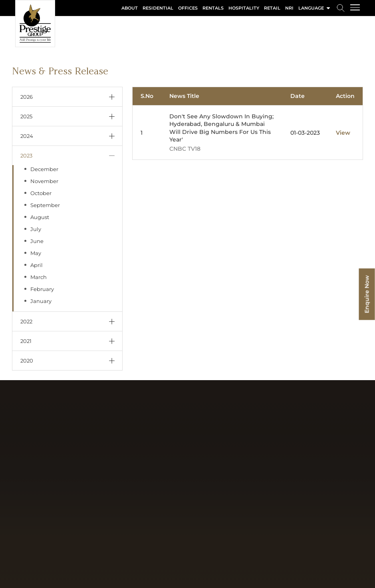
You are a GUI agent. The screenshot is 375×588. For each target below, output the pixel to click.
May (36, 253)
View (343, 133)
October (41, 193)
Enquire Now (367, 294)
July (36, 229)
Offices (188, 8)
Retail (272, 8)
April (37, 265)
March (39, 277)
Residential (158, 8)
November (44, 181)
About (130, 8)
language (315, 8)
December (44, 169)
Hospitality (244, 8)
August (40, 217)
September (45, 205)
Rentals (213, 8)
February (42, 289)
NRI (289, 8)
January (41, 301)
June (37, 241)
